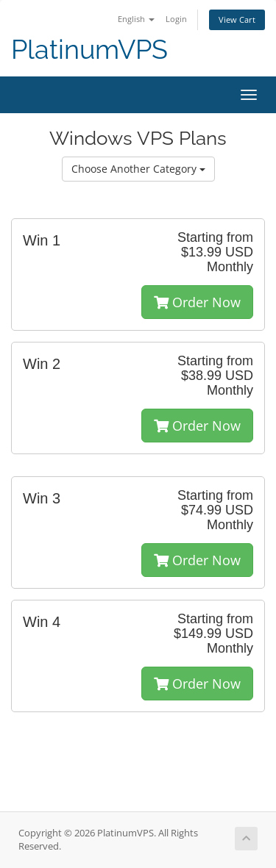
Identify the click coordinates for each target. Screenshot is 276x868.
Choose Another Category (138, 169)
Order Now (197, 302)
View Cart (237, 19)
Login (176, 19)
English (136, 19)
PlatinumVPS (89, 50)
